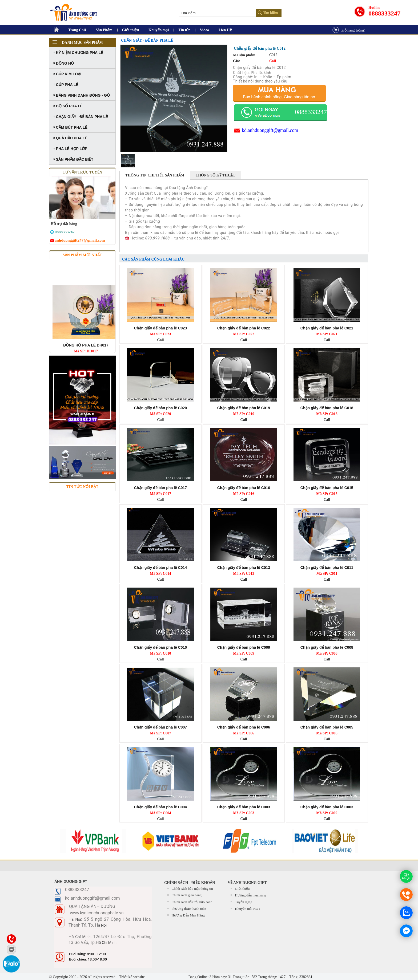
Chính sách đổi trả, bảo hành (192, 902)
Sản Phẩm (104, 30)
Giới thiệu (130, 30)
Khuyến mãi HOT (248, 909)
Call (161, 340)
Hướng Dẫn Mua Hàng (188, 915)
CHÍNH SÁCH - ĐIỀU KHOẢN (190, 883)
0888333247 (384, 13)
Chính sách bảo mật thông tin (192, 889)
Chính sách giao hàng (187, 895)
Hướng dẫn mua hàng (251, 895)
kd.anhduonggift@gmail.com (270, 130)
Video (204, 30)
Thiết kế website (132, 977)
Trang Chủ (77, 30)
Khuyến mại (159, 30)
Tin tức (184, 30)
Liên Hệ (225, 30)
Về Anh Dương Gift (247, 883)
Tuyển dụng (244, 902)
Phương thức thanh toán (189, 909)
